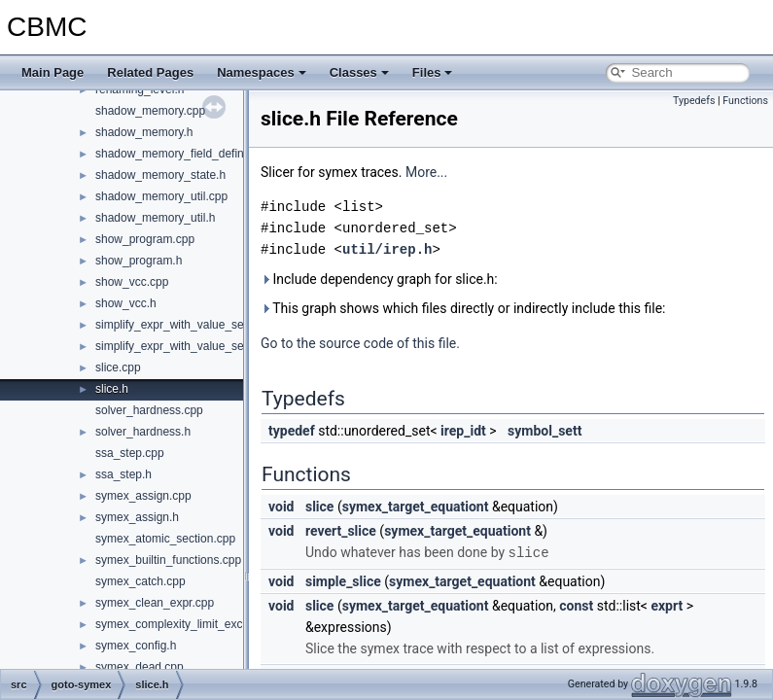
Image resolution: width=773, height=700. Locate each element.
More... (426, 172)
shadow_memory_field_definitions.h (188, 154)
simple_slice (343, 580)
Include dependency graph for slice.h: (379, 279)
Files (433, 72)
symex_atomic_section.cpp (165, 539)
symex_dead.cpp (140, 667)
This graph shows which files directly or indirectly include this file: (463, 308)
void (281, 507)
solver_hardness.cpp (149, 410)
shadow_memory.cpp (150, 111)
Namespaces (262, 72)
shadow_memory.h (144, 132)
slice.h (112, 389)
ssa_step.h (123, 474)
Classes (359, 72)
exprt (667, 605)
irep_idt (463, 431)
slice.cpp (118, 367)
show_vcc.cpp (132, 282)
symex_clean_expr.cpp (155, 603)
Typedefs (694, 101)
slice (319, 507)
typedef (292, 431)
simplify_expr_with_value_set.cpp (182, 325)
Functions (745, 101)
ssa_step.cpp (130, 453)
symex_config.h (136, 646)
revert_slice (341, 531)
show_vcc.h (126, 303)
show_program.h (139, 261)
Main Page (53, 72)
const (576, 605)
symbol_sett (545, 431)
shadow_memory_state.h (160, 175)
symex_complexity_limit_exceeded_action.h (209, 624)
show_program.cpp (145, 239)
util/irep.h (387, 249)
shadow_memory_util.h (155, 218)
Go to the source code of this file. (360, 343)
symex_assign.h (137, 517)
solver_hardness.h (143, 432)
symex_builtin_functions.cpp (168, 560)
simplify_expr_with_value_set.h (176, 346)
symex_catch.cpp (141, 581)
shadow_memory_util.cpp (161, 196)
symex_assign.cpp (143, 496)
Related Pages (150, 72)
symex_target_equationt (416, 507)
